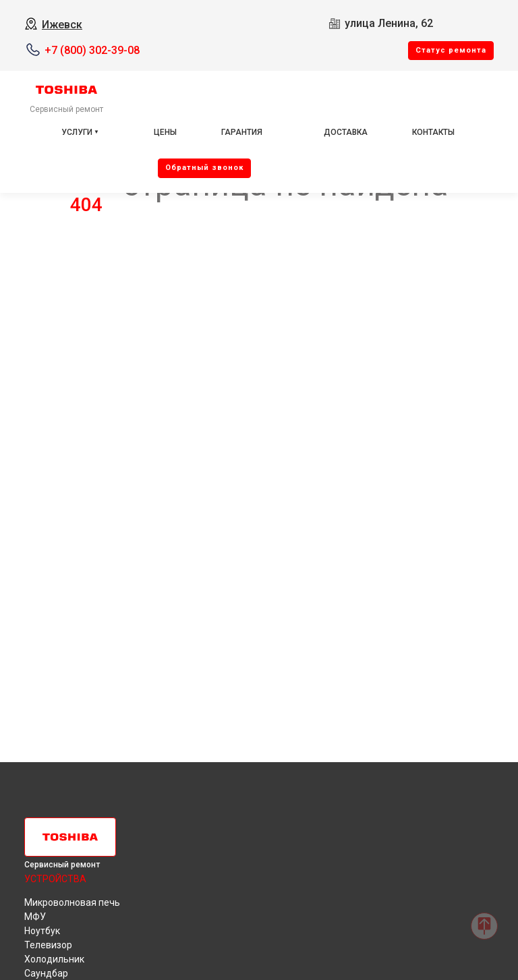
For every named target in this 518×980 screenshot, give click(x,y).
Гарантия (242, 132)
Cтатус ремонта (451, 50)
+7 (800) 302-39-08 (92, 50)
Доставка (346, 132)
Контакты (433, 132)
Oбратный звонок (204, 168)
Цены (165, 132)
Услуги (77, 132)
